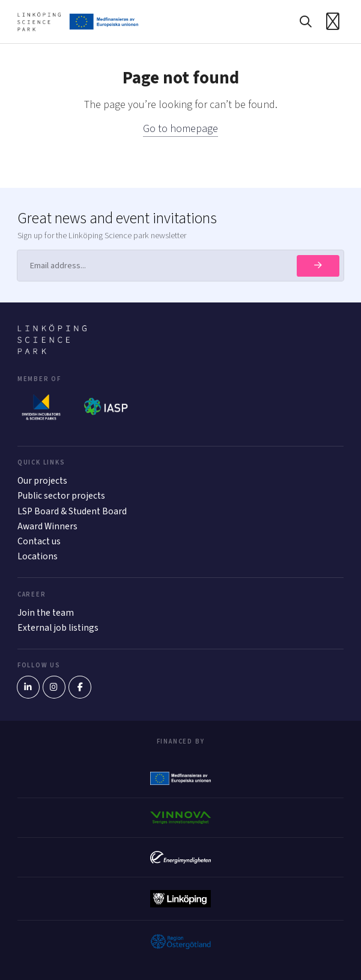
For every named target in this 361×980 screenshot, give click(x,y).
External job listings (58, 628)
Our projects (42, 481)
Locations (38, 556)
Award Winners (47, 526)
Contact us (39, 541)
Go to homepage (180, 129)
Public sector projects (61, 496)
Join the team (46, 613)
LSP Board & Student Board (72, 511)
